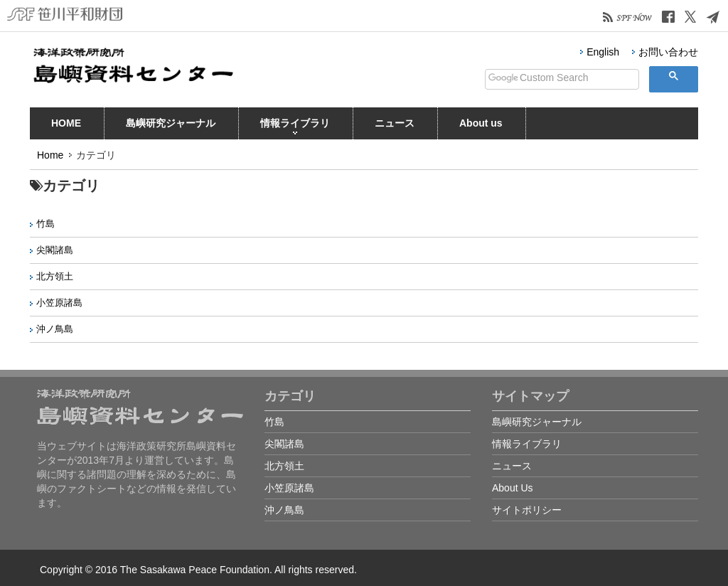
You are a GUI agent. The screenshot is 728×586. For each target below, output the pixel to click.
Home (50, 155)
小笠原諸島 (59, 303)
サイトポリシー (527, 510)
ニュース (395, 126)
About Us (513, 488)
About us (481, 126)
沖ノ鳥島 (55, 329)
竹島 (45, 224)
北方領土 (55, 276)
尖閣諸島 (55, 250)
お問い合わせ (668, 52)
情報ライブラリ (295, 126)
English (603, 52)
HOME (66, 126)
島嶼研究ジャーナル (171, 126)
